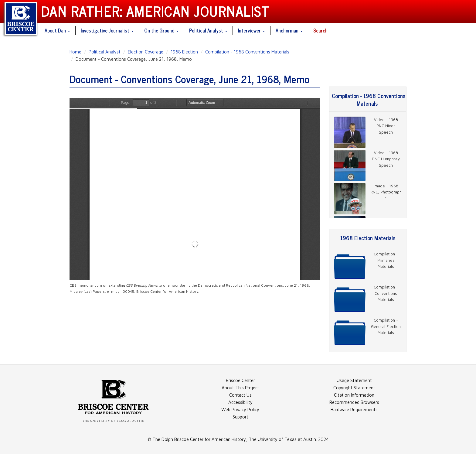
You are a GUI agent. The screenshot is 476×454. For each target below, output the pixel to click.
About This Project (240, 388)
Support (240, 417)
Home (75, 52)
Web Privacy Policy (240, 410)
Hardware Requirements (354, 410)
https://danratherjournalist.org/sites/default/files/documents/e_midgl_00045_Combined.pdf (195, 189)
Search (320, 30)
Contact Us (240, 395)
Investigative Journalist (107, 30)
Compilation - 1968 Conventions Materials (247, 52)
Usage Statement (354, 380)
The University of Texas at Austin (282, 439)
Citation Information (354, 395)
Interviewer (252, 30)
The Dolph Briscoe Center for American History (199, 439)
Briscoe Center (240, 380)
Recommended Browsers (354, 402)
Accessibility (240, 402)
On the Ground (161, 30)
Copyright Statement (354, 388)
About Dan (57, 30)
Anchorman (289, 30)
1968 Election (184, 52)
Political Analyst (208, 30)
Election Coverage (146, 52)
